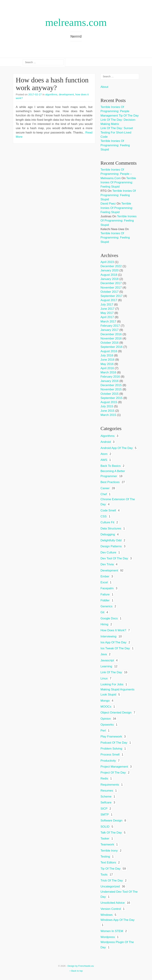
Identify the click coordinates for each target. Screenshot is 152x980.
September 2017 (112, 296)
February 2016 (110, 377)
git (102, 612)
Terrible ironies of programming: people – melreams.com (116, 174)
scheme (106, 797)
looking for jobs (112, 684)
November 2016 (111, 338)
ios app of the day (113, 642)
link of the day (111, 672)
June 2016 (107, 360)
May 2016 (107, 364)
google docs (109, 618)
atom (104, 454)
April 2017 (107, 317)
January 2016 (110, 381)
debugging (108, 534)
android (106, 442)
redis (104, 779)
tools (104, 875)
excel (104, 582)
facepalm (107, 588)
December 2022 (111, 266)
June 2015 (107, 411)
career (105, 488)
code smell (108, 510)
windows (107, 915)
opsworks (107, 725)
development (66, 94)
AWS (104, 460)
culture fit (107, 522)
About (104, 87)
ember (105, 576)
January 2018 (110, 279)
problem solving (111, 749)
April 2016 (107, 368)
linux (104, 678)
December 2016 (111, 334)
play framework (111, 737)
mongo (105, 701)
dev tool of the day (114, 558)
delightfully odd (111, 540)
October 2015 (110, 394)
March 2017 (108, 322)
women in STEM (112, 931)
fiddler (105, 600)
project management (114, 767)
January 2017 (110, 330)
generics (106, 606)
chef (104, 494)
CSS (104, 516)
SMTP (105, 815)
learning (106, 666)
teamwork (107, 844)
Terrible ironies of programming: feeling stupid (115, 145)
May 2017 (107, 313)
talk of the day (111, 833)
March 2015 (108, 415)
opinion (106, 719)
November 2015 (111, 389)
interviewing (108, 636)
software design (111, 821)
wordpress (108, 937)
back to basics (111, 466)
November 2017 (111, 288)
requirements (110, 785)
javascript (107, 660)
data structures (111, 528)
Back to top (76, 971)
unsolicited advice (113, 903)
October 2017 (110, 292)
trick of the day (112, 881)
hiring (104, 624)
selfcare (106, 802)
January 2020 (110, 270)
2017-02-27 (35, 94)
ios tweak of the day (115, 648)
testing (105, 857)
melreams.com (76, 22)
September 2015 (112, 398)
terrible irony (109, 851)
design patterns (111, 546)
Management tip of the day (120, 116)
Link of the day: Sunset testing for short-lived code (117, 132)
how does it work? (113, 630)
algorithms (51, 94)
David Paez (108, 204)
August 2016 (109, 351)
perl (103, 731)
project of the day (113, 773)
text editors (108, 863)
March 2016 (108, 372)
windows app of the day (118, 920)
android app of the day (117, 448)
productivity (108, 761)
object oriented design (116, 713)
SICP (104, 809)
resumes (107, 791)
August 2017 (109, 300)
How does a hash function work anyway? (52, 84)
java (104, 654)
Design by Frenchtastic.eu (81, 966)
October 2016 (110, 343)
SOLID (105, 827)
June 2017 (107, 309)
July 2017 (107, 305)
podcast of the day (114, 743)
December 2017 (111, 283)
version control (111, 909)
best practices (110, 482)
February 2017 (110, 326)
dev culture (108, 552)
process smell (110, 755)
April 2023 (107, 262)
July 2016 (107, 355)
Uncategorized (110, 886)
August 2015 (109, 402)
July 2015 (107, 406)
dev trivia (107, 564)
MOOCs (106, 707)
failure (105, 594)
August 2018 (109, 275)
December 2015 (111, 385)
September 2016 (112, 347)
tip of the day (110, 869)
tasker (105, 839)
